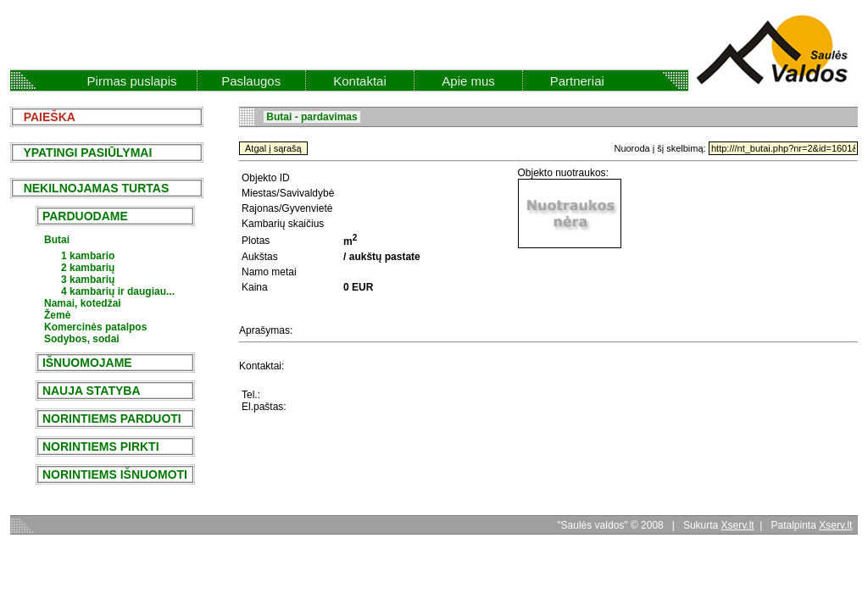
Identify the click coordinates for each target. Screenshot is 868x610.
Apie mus (468, 81)
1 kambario (88, 256)
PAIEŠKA (45, 117)
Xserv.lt (738, 525)
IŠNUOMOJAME (87, 363)
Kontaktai (360, 81)
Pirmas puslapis (132, 81)
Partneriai (577, 81)
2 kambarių (88, 268)
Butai (57, 240)
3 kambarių (88, 280)
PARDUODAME (85, 216)
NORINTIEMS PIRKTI (100, 446)
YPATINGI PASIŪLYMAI (83, 152)
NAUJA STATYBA (91, 391)
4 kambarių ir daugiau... (118, 291)
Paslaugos (251, 81)
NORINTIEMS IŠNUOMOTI (115, 474)
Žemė (57, 315)
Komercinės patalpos (95, 327)
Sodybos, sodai (82, 339)
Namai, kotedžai (83, 303)
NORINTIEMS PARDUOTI (112, 419)
